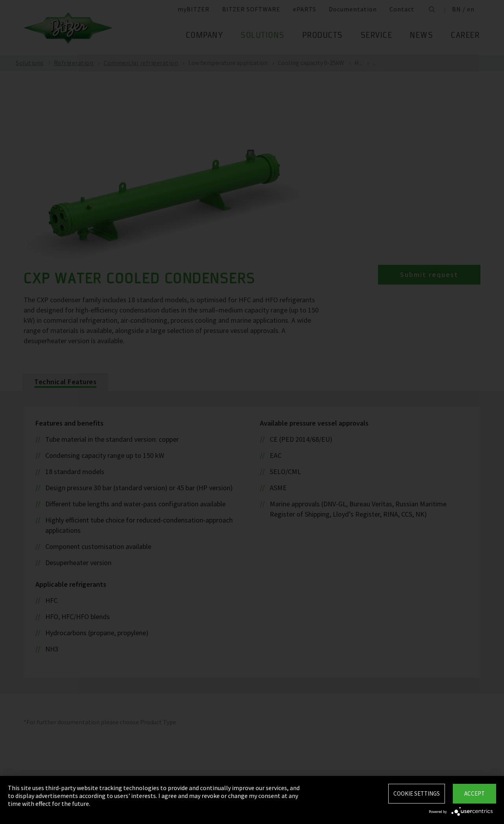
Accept (474, 793)
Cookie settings (417, 793)
